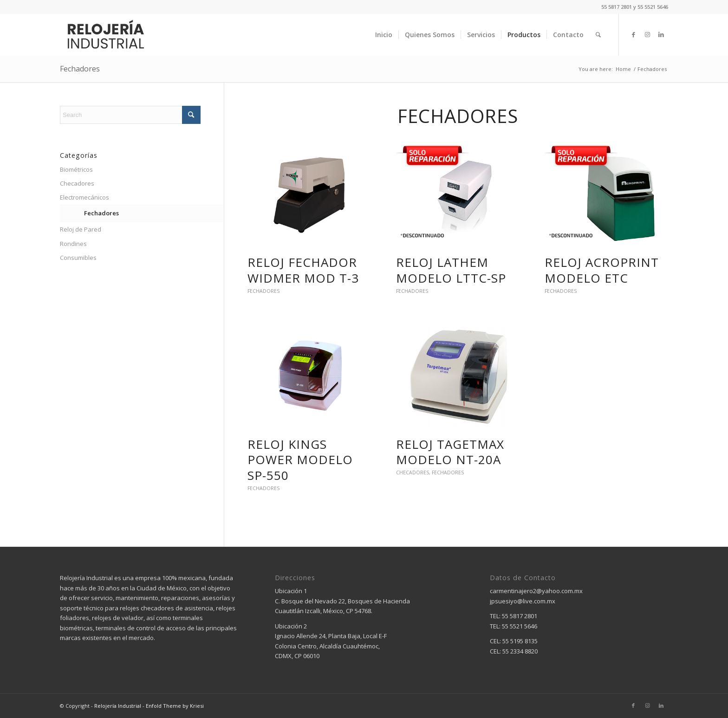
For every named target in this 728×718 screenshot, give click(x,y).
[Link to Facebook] (633, 34)
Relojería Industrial (118, 706)
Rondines (73, 244)
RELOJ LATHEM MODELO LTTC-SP (451, 270)
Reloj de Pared (81, 229)
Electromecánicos (84, 197)
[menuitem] (384, 35)
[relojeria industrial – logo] (105, 35)
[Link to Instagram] (647, 34)
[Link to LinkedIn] (661, 34)
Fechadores (80, 69)
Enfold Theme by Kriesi (175, 706)
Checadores (413, 472)
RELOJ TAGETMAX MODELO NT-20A (450, 452)
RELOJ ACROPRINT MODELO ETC (602, 270)
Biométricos (76, 169)
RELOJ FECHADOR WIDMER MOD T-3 (303, 270)
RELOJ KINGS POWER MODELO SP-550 (300, 460)
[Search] (598, 35)
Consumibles (78, 258)
